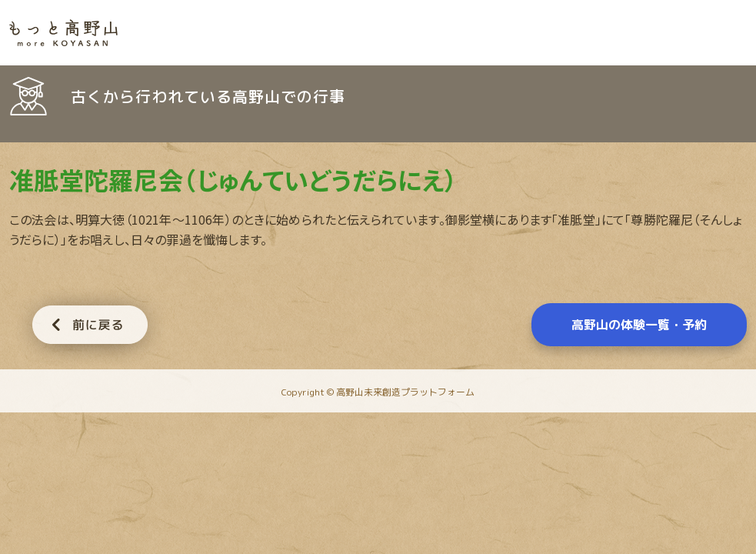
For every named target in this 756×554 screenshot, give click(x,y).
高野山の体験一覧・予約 (639, 325)
